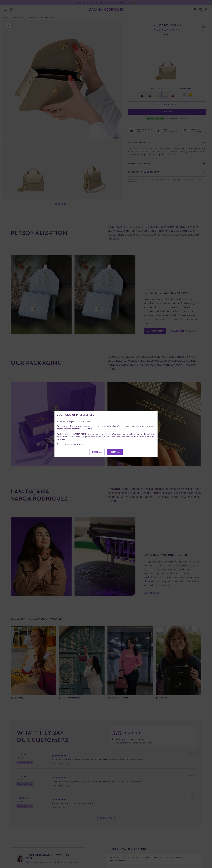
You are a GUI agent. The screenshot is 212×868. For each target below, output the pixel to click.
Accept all (115, 452)
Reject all (97, 452)
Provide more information (70, 444)
